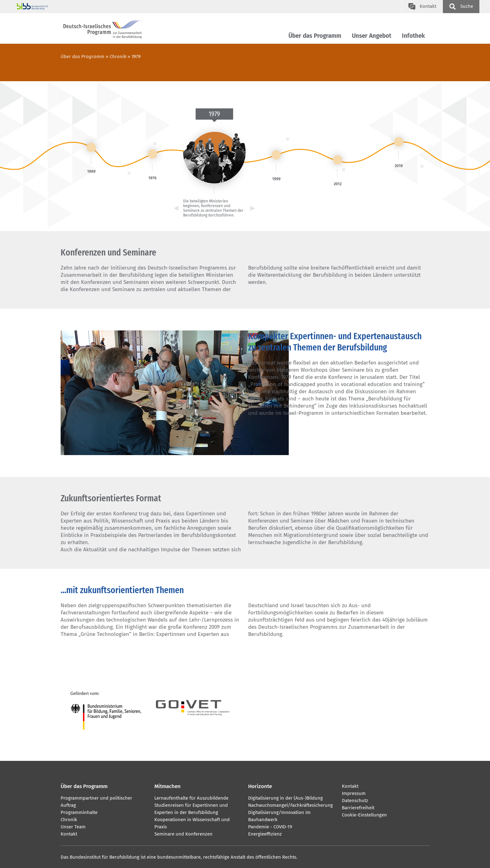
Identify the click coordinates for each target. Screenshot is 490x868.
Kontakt (69, 834)
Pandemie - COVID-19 (270, 827)
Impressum (354, 793)
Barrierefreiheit (358, 808)
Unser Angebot (372, 36)
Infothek (413, 36)
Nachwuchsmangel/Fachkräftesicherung (290, 805)
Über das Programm (315, 36)
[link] (91, 147)
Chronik (118, 57)
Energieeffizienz (265, 834)
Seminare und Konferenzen (183, 834)
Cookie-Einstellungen (364, 815)
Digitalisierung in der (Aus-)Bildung (285, 798)
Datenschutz (355, 801)
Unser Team (73, 827)
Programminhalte (79, 812)
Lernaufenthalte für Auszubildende (191, 798)
